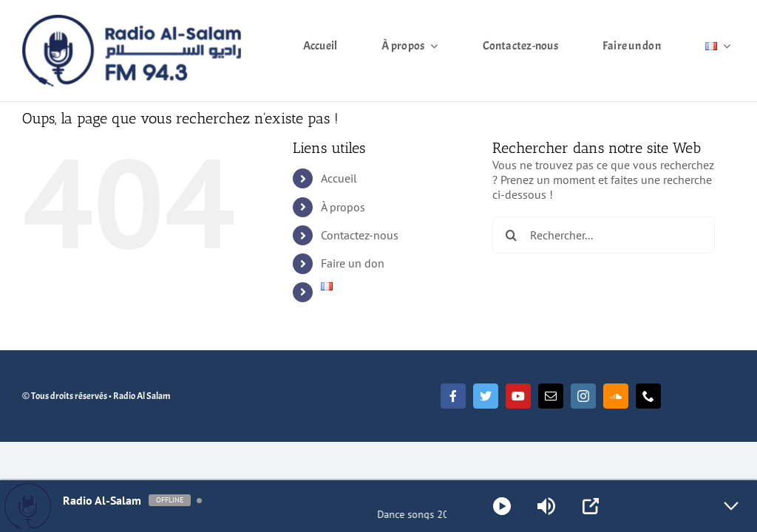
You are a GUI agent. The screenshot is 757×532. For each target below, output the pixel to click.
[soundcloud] (616, 396)
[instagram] (583, 396)
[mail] (551, 396)
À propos (343, 207)
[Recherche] (511, 235)
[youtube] (518, 396)
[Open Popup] (591, 506)
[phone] (648, 396)
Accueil (339, 178)
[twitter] (486, 396)
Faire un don (353, 263)
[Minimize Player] (731, 506)
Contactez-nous (360, 235)
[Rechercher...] (604, 235)
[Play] (502, 506)
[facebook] (453, 396)
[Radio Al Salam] (132, 21)
